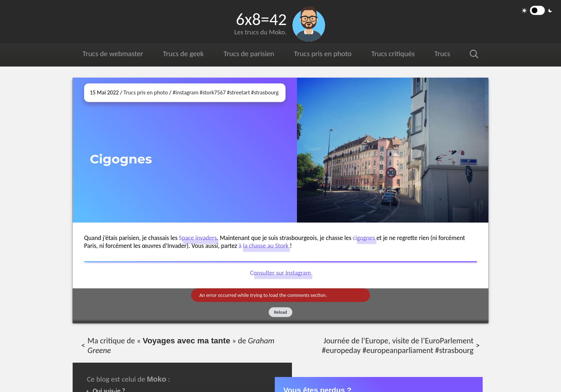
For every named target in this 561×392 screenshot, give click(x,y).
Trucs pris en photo (322, 54)
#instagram (186, 92)
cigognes (364, 238)
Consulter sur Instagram (280, 273)
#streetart (238, 92)
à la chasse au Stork (264, 246)
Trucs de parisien (249, 54)
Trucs (442, 54)
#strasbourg (265, 92)
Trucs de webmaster (113, 54)
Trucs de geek (183, 54)
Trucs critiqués (393, 54)
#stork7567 (213, 92)
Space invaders (198, 238)
